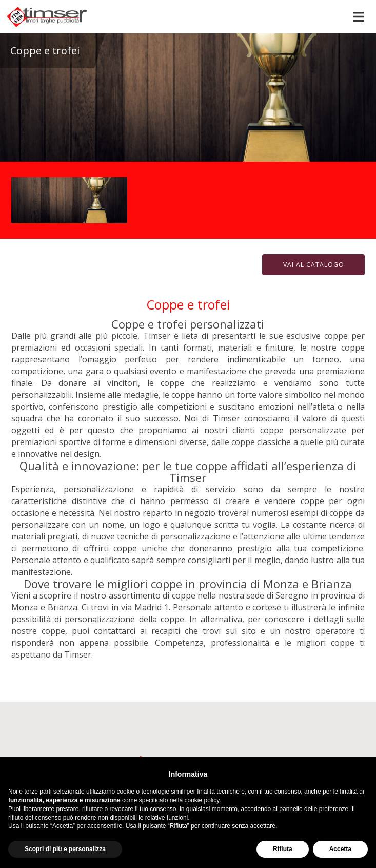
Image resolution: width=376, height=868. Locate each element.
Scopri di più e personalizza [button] (65, 849)
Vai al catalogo (314, 265)
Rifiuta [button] (282, 849)
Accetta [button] (340, 849)
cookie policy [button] (202, 800)
